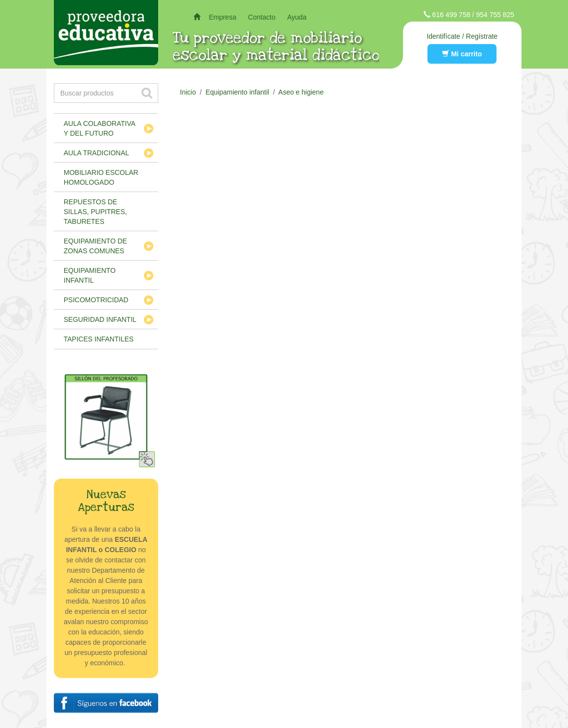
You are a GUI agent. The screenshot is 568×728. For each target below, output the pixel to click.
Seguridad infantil (100, 319)
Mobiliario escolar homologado (101, 177)
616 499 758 (451, 15)
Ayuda (296, 17)
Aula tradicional (96, 153)
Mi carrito (462, 54)
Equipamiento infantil (90, 275)
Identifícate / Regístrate (462, 36)
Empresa (222, 17)
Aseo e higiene (301, 92)
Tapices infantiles (99, 339)
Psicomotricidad (96, 300)
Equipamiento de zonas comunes (95, 246)
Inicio (188, 92)
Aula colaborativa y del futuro (100, 128)
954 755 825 (495, 15)
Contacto (261, 17)
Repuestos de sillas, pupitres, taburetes (95, 212)
